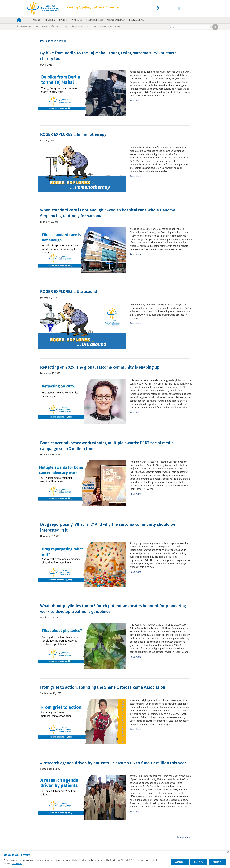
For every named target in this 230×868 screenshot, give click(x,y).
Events (63, 20)
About (37, 20)
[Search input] (190, 27)
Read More (17, 864)
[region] (115, 859)
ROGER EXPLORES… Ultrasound (69, 291)
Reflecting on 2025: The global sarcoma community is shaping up (100, 367)
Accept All (217, 862)
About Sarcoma (116, 20)
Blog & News (136, 20)
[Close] (228, 852)
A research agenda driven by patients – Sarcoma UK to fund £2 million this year (113, 763)
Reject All (199, 862)
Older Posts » (183, 837)
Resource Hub (94, 20)
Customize (180, 862)
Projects (77, 20)
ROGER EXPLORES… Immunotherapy (73, 134)
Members (50, 20)
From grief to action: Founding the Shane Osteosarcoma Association (103, 687)
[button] (159, 8)
